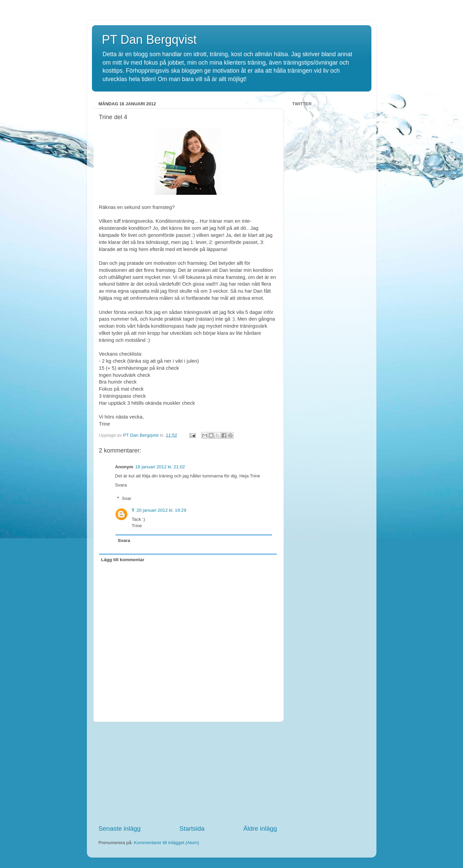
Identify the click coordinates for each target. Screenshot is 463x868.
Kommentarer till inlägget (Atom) (167, 843)
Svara (121, 485)
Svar (127, 498)
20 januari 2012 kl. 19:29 (161, 510)
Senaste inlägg (120, 828)
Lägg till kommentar (123, 560)
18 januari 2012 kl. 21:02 (160, 467)
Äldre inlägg (260, 828)
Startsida (192, 828)
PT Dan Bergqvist (149, 40)
